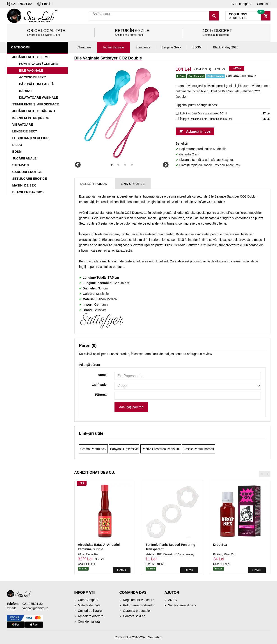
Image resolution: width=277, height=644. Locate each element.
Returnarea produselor (139, 605)
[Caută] (214, 16)
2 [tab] (118, 165)
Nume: (103, 375)
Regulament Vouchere (139, 600)
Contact (262, 4)
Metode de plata (89, 605)
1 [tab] (112, 165)
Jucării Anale (25, 158)
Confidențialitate (89, 621)
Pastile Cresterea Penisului (161, 449)
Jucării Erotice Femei (31, 57)
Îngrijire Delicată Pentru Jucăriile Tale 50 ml (206, 119)
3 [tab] (125, 165)
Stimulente (143, 47)
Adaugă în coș (198, 131)
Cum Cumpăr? (88, 600)
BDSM (17, 152)
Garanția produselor (137, 611)
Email (44, 4)
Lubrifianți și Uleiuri (31, 138)
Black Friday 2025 (28, 192)
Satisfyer (100, 310)
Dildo (17, 145)
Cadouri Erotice (27, 172)
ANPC (173, 600)
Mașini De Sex (24, 185)
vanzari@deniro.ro (35, 608)
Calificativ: (100, 385)
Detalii (122, 570)
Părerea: (101, 395)
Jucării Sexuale (113, 47)
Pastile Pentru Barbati (199, 449)
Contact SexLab (134, 616)
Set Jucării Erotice (30, 179)
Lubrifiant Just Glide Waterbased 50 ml (203, 114)
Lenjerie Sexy (25, 131)
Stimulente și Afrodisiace (36, 104)
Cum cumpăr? (241, 4)
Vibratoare (23, 125)
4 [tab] (132, 165)
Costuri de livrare (90, 611)
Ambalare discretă (91, 616)
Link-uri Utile (133, 184)
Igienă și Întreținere (31, 118)
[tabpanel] (122, 113)
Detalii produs (94, 184)
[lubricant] (177, 113)
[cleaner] (177, 119)
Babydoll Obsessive (124, 449)
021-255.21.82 (19, 4)
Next (166, 165)
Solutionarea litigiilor (182, 605)
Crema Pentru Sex (93, 449)
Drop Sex (220, 545)
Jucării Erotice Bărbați (34, 111)
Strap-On (21, 165)
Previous (78, 165)
